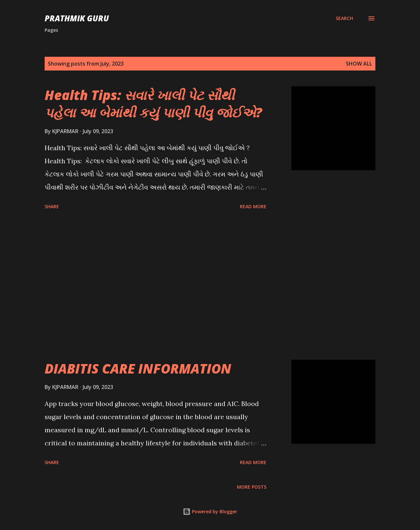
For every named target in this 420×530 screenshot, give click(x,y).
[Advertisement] (156, 286)
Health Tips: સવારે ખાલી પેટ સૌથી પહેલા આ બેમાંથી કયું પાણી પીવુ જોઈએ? (153, 104)
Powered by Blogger (210, 511)
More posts (252, 487)
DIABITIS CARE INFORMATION (138, 368)
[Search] (344, 18)
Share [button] (52, 206)
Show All (359, 64)
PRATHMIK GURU (77, 18)
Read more (253, 206)
